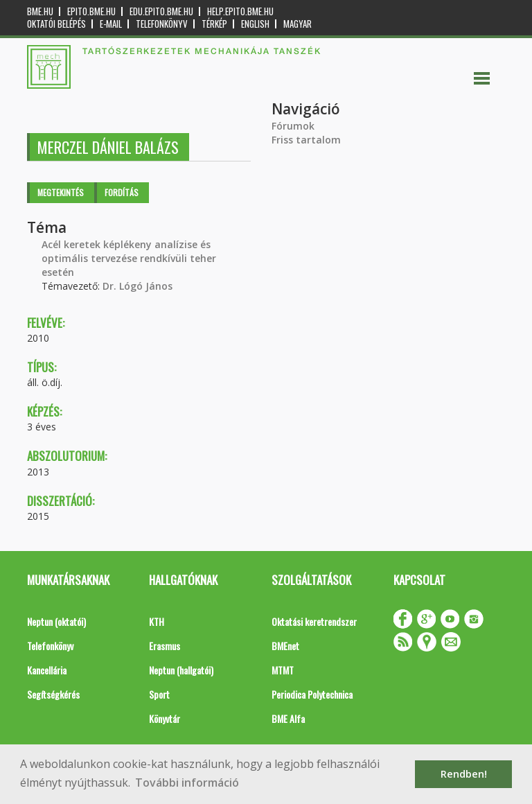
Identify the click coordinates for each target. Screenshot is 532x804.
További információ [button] (187, 783)
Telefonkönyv (162, 24)
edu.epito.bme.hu (161, 11)
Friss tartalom (306, 140)
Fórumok (293, 126)
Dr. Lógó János (138, 286)
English (255, 24)
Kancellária (47, 670)
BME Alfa (288, 718)
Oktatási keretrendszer (314, 621)
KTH (157, 621)
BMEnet (285, 646)
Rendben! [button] (464, 774)
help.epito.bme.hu (240, 11)
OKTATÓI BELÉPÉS (56, 24)
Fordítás (122, 192)
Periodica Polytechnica (312, 694)
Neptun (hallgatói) (181, 670)
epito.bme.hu (91, 11)
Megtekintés (61, 192)
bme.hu (40, 11)
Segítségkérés (53, 694)
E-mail (111, 24)
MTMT (283, 670)
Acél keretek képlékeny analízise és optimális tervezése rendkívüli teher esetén (129, 258)
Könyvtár (165, 718)
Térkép (214, 24)
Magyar (298, 24)
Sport (159, 694)
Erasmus (165, 646)
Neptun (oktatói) (56, 621)
